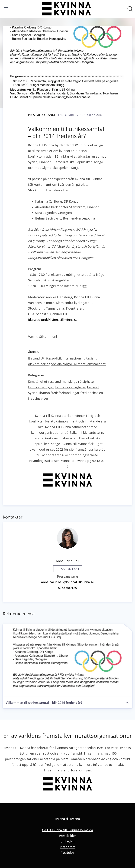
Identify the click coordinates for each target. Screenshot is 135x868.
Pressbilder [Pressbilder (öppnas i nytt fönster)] (67, 836)
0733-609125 (67, 588)
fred (83, 393)
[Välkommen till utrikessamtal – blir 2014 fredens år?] (67, 661)
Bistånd (34, 358)
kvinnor (34, 387)
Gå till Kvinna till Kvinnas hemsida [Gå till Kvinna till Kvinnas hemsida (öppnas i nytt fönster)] (67, 830)
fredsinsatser (38, 398)
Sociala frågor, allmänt (68, 364)
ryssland (54, 381)
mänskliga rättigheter (78, 381)
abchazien (95, 393)
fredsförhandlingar (65, 393)
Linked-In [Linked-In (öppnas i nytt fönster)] (68, 841)
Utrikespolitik (51, 358)
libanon (44, 393)
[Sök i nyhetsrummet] (130, 9)
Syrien (33, 393)
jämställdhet (38, 381)
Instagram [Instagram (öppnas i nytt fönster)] (68, 847)
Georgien (47, 387)
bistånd (93, 387)
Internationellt (74, 358)
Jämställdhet (96, 364)
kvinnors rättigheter (71, 387)
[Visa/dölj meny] (6, 9)
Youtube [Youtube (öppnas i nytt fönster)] (68, 853)
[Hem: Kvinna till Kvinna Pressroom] (67, 9)
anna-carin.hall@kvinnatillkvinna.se (67, 582)
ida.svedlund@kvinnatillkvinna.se (53, 320)
